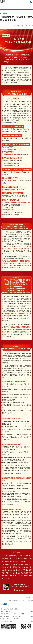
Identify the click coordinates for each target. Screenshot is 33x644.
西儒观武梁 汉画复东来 (6, 621)
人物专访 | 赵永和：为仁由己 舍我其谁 (10, 616)
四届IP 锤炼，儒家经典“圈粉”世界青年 (10, 609)
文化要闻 (5, 13)
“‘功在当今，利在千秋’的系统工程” (9, 619)
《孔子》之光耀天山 (5, 611)
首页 (1, 13)
